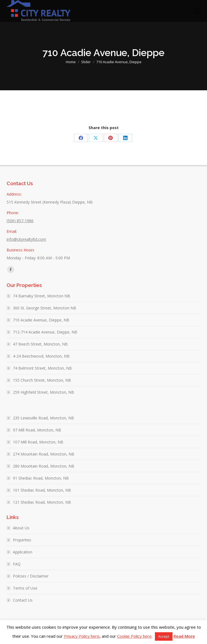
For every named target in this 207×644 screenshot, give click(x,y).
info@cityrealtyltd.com (26, 239)
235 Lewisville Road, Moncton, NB (43, 418)
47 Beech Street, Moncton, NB (40, 344)
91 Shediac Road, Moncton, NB (41, 478)
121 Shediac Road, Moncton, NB (42, 502)
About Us (21, 528)
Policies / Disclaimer (31, 576)
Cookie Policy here (134, 636)
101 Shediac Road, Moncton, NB (42, 490)
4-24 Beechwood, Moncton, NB (41, 356)
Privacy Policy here (82, 636)
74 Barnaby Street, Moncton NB (42, 296)
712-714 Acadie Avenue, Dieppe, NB (45, 332)
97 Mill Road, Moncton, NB (37, 430)
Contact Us (23, 600)
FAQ (17, 564)
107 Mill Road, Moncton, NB (38, 442)
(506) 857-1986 (20, 221)
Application (23, 552)
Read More (184, 636)
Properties (22, 540)
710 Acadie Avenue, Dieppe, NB (41, 320)
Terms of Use (25, 588)
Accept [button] (164, 636)
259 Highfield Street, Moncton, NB (43, 392)
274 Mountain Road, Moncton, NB (44, 454)
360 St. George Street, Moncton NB (45, 308)
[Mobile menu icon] (197, 11)
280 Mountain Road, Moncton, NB (44, 466)
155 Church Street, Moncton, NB (42, 380)
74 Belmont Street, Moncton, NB (42, 368)
